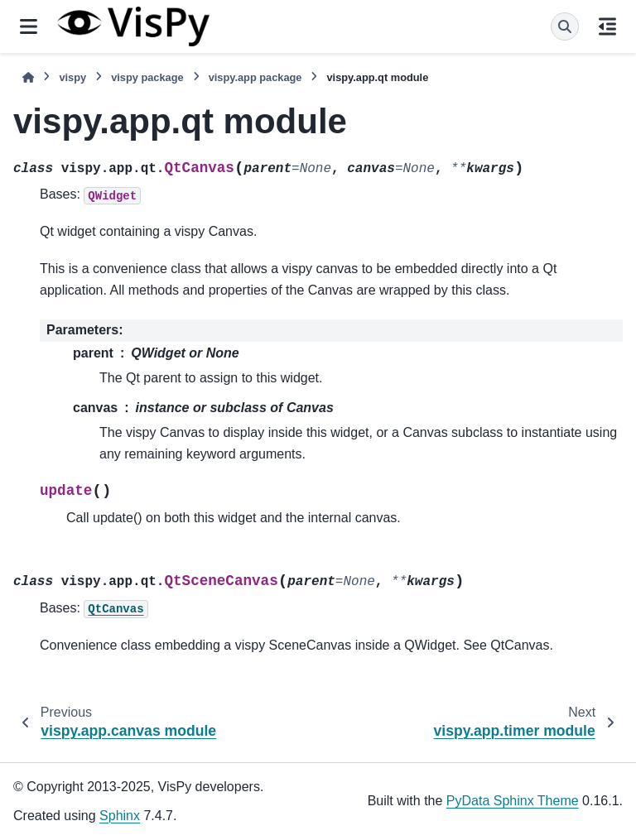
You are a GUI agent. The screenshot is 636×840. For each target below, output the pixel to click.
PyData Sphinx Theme (513, 801)
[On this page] (607, 26)
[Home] (28, 77)
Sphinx (120, 816)
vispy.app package (255, 77)
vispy (72, 77)
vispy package (147, 77)
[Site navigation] (29, 26)
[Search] (565, 26)
